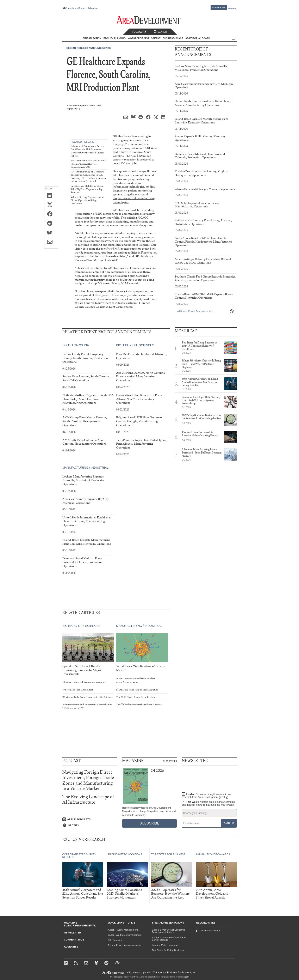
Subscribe (219, 7)
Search (160, 32)
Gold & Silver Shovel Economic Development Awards (169, 931)
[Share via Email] (51, 242)
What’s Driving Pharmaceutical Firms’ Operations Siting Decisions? (87, 200)
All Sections (233, 38)
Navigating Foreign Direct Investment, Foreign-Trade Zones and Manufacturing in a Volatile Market (88, 780)
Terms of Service (177, 977)
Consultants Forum (75, 8)
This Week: (208, 803)
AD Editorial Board (198, 38)
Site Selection (115, 940)
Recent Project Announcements (89, 48)
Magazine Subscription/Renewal (80, 924)
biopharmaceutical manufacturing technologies (134, 200)
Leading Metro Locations (165, 945)
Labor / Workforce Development (125, 935)
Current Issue (74, 940)
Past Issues (170, 761)
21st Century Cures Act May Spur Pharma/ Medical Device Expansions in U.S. (88, 164)
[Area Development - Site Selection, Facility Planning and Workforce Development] (149, 20)
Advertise (93, 8)
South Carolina (76, 345)
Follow (139, 32)
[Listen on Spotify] (90, 825)
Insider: (207, 796)
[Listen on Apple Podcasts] (90, 819)
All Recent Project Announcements (195, 311)
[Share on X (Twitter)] (51, 205)
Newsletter (73, 933)
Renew (232, 8)
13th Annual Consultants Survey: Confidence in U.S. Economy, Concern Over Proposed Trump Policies (88, 151)
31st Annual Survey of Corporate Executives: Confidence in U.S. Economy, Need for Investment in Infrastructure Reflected (88, 177)
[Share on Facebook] (51, 214)
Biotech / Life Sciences (135, 345)
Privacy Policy (160, 977)
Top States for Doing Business (168, 950)
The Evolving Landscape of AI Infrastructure (88, 800)
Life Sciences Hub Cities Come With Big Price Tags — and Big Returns (87, 189)
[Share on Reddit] (51, 224)
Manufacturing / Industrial (85, 468)
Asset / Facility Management (123, 930)
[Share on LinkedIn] (51, 196)
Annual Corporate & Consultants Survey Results (169, 939)
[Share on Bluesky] (51, 233)
